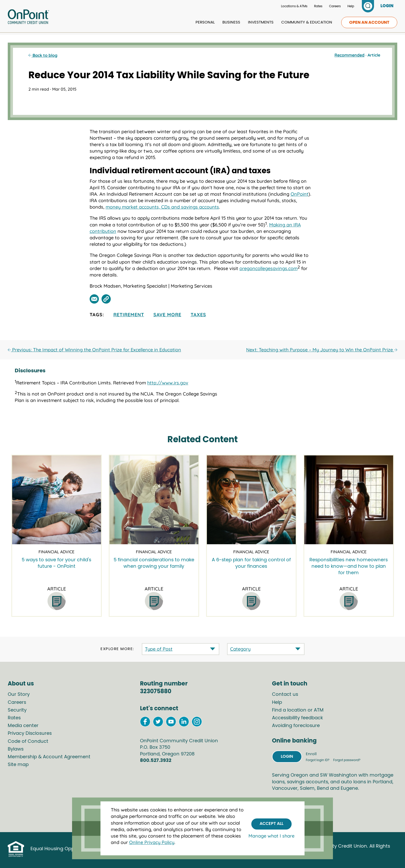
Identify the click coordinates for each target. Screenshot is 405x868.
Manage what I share (271, 836)
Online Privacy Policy (152, 842)
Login (287, 756)
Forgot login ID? (318, 760)
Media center (23, 726)
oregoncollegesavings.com (268, 268)
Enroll (311, 754)
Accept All (271, 824)
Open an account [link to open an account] (369, 22)
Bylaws (16, 749)
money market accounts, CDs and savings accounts (162, 207)
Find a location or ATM (298, 710)
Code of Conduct (28, 741)
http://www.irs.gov (168, 383)
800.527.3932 (156, 761)
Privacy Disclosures (30, 733)
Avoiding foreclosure (296, 726)
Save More (167, 315)
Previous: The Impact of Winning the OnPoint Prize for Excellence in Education (94, 350)
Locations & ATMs (294, 6)
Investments (261, 22)
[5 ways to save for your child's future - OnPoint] (57, 500)
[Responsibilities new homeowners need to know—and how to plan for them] (349, 500)
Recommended (349, 55)
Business (231, 22)
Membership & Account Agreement (49, 757)
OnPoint (299, 194)
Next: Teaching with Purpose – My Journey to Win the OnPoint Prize (322, 350)
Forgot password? (347, 760)
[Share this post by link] (106, 299)
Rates (318, 6)
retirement (129, 315)
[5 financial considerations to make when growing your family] (154, 500)
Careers (335, 6)
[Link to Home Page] (28, 18)
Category (240, 649)
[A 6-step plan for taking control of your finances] (251, 500)
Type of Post (159, 649)
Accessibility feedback (297, 718)
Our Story (19, 695)
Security (17, 710)
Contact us (285, 695)
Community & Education (307, 22)
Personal (205, 22)
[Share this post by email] (94, 299)
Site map (18, 765)
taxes (198, 315)
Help (351, 6)
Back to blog (43, 55)
